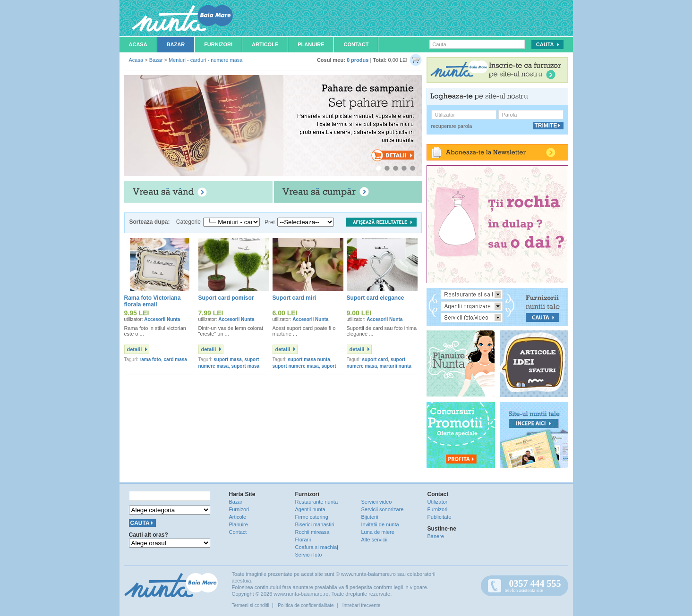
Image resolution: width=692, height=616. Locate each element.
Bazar (176, 44)
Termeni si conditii (251, 605)
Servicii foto (309, 555)
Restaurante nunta (317, 502)
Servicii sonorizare (383, 509)
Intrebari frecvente (362, 605)
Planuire (311, 44)
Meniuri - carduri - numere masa (206, 60)
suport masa (227, 359)
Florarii (303, 540)
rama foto (150, 359)
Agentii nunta (310, 509)
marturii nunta (396, 366)
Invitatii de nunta (380, 524)
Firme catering (312, 517)
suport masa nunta (309, 359)
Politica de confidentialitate (306, 605)
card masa (175, 359)
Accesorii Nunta (162, 319)
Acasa (138, 44)
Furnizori (218, 44)
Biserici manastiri (315, 524)
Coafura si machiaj (317, 547)
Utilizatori (438, 502)
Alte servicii (375, 540)
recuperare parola (452, 126)
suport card (375, 359)
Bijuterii (370, 517)
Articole (265, 44)
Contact (356, 44)
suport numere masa (296, 366)
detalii (135, 349)
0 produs (358, 60)
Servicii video (377, 502)
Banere (436, 536)
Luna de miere (378, 532)
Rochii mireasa (312, 532)
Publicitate (440, 517)
